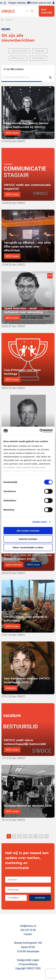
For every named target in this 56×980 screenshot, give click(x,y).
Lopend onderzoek (14, 565)
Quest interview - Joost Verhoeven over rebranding (23, 310)
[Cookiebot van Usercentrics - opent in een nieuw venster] (40, 431)
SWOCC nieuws (12, 133)
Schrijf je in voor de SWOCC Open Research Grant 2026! (28, 557)
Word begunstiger (47, 11)
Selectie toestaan (28, 539)
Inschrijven (40, 898)
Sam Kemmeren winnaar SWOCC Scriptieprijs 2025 (27, 680)
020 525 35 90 (28, 930)
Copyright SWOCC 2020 (28, 968)
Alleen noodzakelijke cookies (28, 547)
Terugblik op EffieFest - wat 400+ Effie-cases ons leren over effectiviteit (28, 246)
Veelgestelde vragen (28, 960)
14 (41, 836)
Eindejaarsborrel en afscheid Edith (28, 806)
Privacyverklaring (28, 964)
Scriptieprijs (11, 688)
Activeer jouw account (42, 3)
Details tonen (40, 522)
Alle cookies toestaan (28, 531)
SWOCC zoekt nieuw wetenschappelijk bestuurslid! (25, 742)
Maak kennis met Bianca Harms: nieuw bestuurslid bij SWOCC (26, 125)
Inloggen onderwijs (19, 3)
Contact (28, 934)
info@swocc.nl (28, 926)
